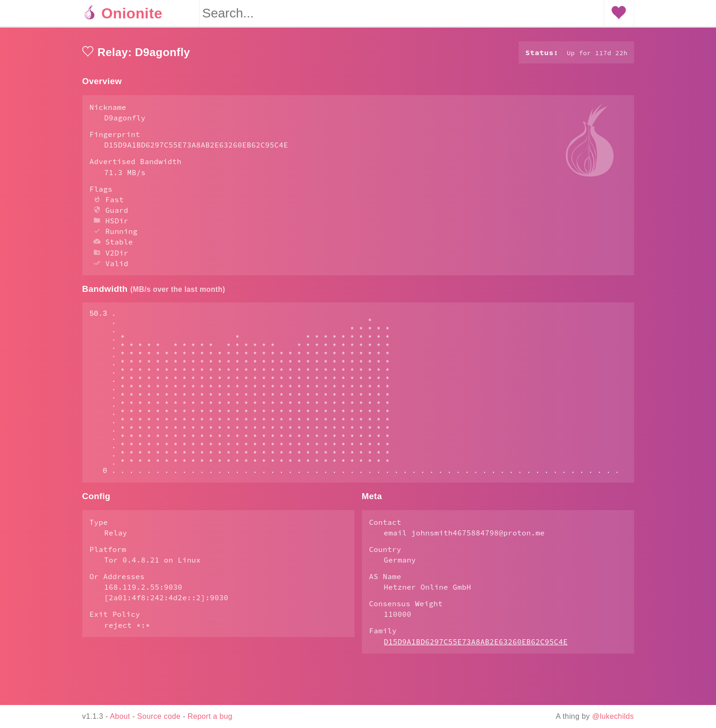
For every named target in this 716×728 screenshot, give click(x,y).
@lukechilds (613, 716)
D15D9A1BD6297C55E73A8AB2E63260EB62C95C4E (476, 678)
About (120, 716)
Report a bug (210, 716)
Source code (159, 716)
